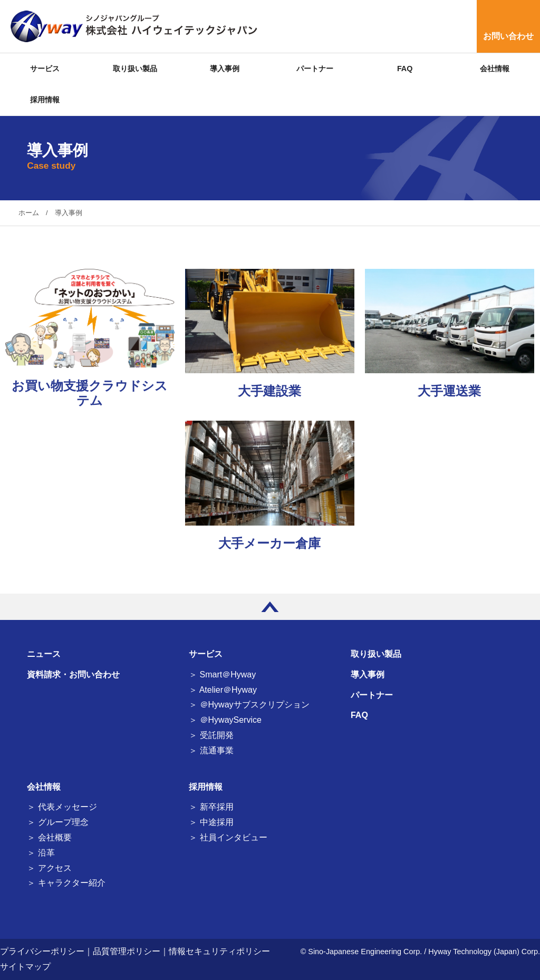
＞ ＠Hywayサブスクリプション (249, 705)
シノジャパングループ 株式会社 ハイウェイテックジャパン (132, 26)
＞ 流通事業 (211, 750)
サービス (45, 69)
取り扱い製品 (135, 69)
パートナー (315, 69)
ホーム (29, 213)
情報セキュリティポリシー (219, 951)
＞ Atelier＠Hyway (223, 690)
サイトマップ (25, 967)
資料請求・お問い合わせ (73, 675)
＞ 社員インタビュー (228, 837)
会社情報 (495, 69)
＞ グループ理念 (57, 822)
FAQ (405, 69)
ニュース (44, 654)
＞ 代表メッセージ (62, 807)
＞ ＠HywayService (225, 720)
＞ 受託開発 (211, 735)
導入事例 (225, 69)
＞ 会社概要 (49, 837)
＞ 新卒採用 (211, 807)
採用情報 (45, 100)
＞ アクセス (49, 868)
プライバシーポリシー (42, 951)
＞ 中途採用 (211, 822)
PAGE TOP (270, 607)
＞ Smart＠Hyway (222, 675)
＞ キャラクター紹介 (66, 883)
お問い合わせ (508, 36)
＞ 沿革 (41, 853)
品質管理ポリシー (127, 951)
